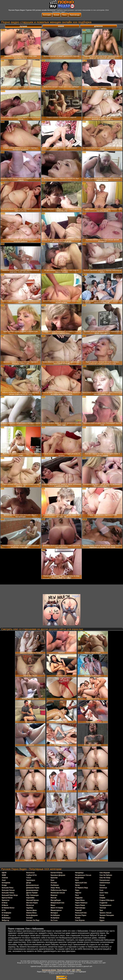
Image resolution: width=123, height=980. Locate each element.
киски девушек (32, 915)
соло (101, 890)
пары (77, 890)
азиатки (5, 878)
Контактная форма (49, 970)
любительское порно (59, 890)
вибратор (6, 920)
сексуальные (105, 880)
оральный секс (81, 883)
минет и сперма (57, 908)
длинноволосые (32, 885)
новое (61, 26)
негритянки (79, 878)
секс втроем (80, 920)
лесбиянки (55, 885)
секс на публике (106, 875)
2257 (74, 970)
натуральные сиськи (83, 875)
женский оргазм (32, 900)
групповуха (31, 880)
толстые (103, 908)
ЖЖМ (4, 875)
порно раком (80, 905)
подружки (79, 898)
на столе (54, 920)
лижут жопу (55, 888)
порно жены (80, 900)
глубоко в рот (32, 875)
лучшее (23, 26)
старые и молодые (107, 900)
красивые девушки (58, 875)
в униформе (7, 913)
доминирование (32, 890)
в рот (4, 910)
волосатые (30, 873)
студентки (103, 903)
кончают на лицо (33, 920)
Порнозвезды (75, 15)
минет (53, 905)
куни (52, 880)
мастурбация (56, 900)
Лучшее (56, 15)
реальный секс (81, 913)
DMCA (79, 970)
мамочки (54, 895)
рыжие (78, 918)
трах (101, 910)
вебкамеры (6, 918)
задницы (30, 908)
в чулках (5, 915)
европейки (30, 898)
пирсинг (78, 893)
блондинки (6, 883)
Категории (47, 15)
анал (4, 880)
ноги (77, 880)
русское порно (81, 915)
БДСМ (4, 873)
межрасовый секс (57, 903)
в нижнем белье (8, 908)
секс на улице (105, 878)
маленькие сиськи (58, 893)
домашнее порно (33, 888)
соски (102, 895)
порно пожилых (81, 903)
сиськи (102, 885)
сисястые (103, 888)
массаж (54, 898)
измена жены (31, 913)
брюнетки (6, 900)
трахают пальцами (107, 915)
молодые (54, 913)
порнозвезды (80, 908)
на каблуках (55, 915)
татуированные (105, 905)
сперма (102, 898)
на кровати (55, 918)
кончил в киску (56, 873)
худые (102, 920)
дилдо (29, 883)
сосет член (104, 893)
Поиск (64, 15)
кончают (29, 918)
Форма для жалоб (64, 970)
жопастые (30, 905)
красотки (54, 878)
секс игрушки (105, 873)
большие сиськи (8, 890)
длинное (99, 26)
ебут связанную (32, 895)
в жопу (5, 903)
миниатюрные (56, 910)
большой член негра (10, 895)
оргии (77, 885)
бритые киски (7, 898)
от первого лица (81, 888)
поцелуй (78, 910)
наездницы (79, 873)
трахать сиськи (105, 913)
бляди (4, 885)
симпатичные (105, 883)
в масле (5, 905)
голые (29, 878)
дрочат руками (32, 893)
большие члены (8, 893)
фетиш (102, 918)
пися (77, 895)
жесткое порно (32, 903)
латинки (54, 883)
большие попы (8, 888)
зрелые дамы (32, 910)
